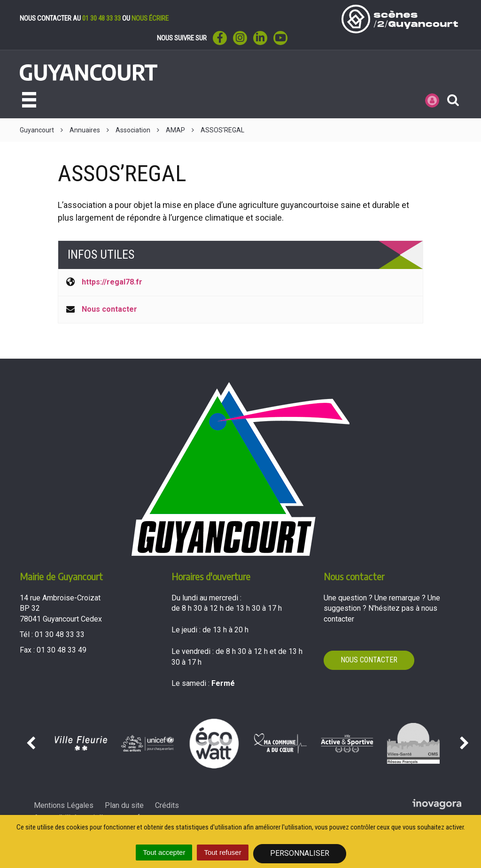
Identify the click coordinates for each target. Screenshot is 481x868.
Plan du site (124, 805)
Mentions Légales (64, 805)
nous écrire (150, 18)
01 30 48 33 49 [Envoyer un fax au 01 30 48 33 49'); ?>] (62, 650)
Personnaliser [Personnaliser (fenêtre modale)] (300, 853)
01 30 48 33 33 (101, 18)
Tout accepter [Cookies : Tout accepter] (164, 852)
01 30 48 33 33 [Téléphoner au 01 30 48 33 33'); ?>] (60, 634)
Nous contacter (109, 309)
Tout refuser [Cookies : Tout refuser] (222, 852)
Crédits (167, 805)
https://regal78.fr (112, 282)
